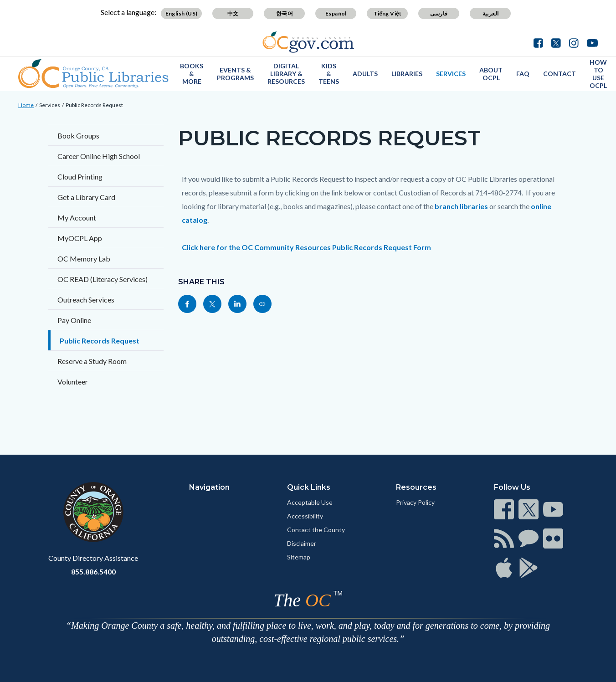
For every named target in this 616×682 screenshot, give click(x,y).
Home (26, 105)
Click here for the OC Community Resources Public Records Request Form (306, 247)
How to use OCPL (598, 74)
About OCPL (491, 74)
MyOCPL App (80, 238)
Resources (416, 487)
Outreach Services (86, 300)
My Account (77, 218)
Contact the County (316, 530)
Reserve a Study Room (92, 361)
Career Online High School (99, 156)
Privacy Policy (415, 502)
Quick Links (309, 487)
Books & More (192, 74)
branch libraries (462, 206)
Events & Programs (235, 74)
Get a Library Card (86, 197)
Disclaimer (302, 543)
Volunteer (73, 382)
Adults (365, 74)
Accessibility (305, 516)
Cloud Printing (80, 177)
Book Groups (78, 136)
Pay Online (74, 320)
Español (336, 13)
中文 (233, 13)
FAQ (523, 74)
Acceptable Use (310, 502)
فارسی (439, 13)
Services (451, 74)
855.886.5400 (93, 572)
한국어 (285, 13)
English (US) (182, 13)
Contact (560, 74)
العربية (491, 13)
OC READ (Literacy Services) (103, 279)
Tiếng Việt (388, 13)
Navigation (209, 487)
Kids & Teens (329, 74)
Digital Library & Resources (286, 74)
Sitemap (299, 557)
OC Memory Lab (84, 259)
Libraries (407, 74)
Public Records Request (94, 105)
